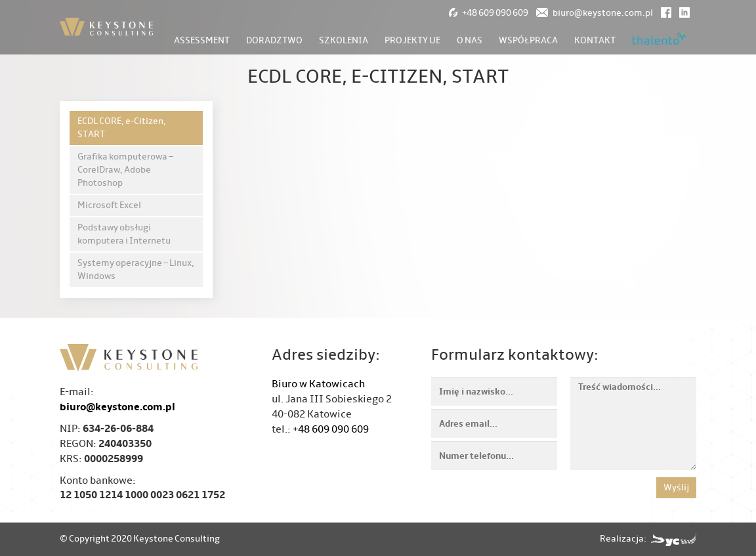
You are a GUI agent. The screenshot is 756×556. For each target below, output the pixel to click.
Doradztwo (274, 40)
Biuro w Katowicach (318, 384)
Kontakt (595, 40)
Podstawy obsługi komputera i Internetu (124, 234)
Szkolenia (344, 40)
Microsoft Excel (109, 205)
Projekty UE (412, 40)
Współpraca (528, 40)
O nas (470, 40)
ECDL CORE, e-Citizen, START (122, 128)
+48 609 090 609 (331, 429)
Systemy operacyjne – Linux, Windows (136, 269)
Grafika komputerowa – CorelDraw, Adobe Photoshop (125, 170)
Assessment (202, 40)
